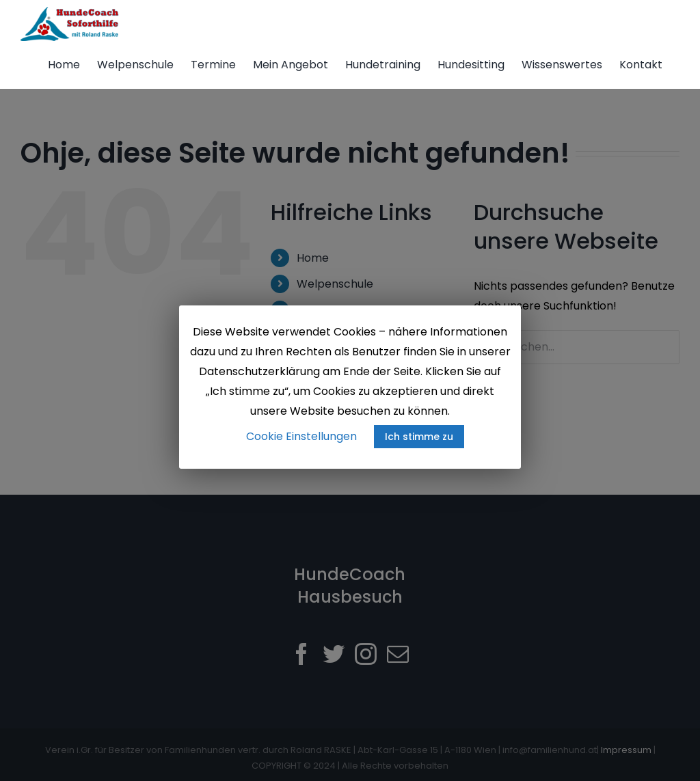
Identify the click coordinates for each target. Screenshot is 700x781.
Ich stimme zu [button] (419, 437)
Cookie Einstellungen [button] (301, 436)
